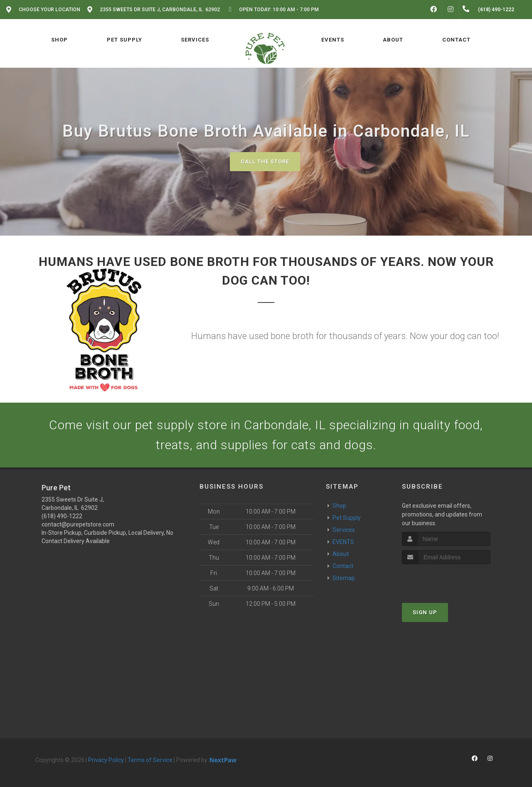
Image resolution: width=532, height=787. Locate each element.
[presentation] (446, 580)
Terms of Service (150, 760)
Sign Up (425, 612)
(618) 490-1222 (62, 516)
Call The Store (265, 161)
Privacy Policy (106, 760)
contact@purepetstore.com (78, 524)
